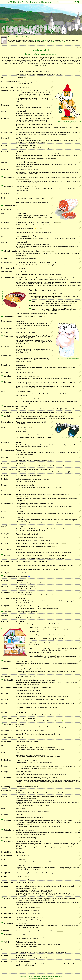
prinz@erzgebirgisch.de (40, 40)
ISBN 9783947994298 (58, 42)
